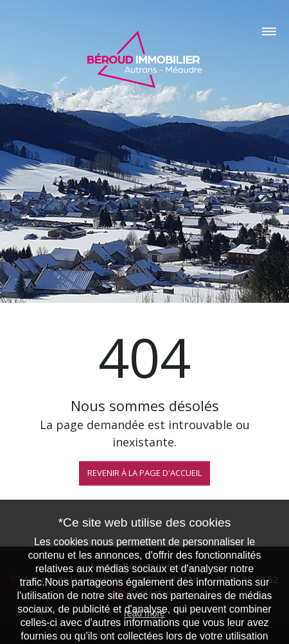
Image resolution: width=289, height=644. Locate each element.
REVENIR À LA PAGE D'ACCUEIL (144, 473)
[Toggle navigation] (144, 27)
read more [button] (144, 613)
